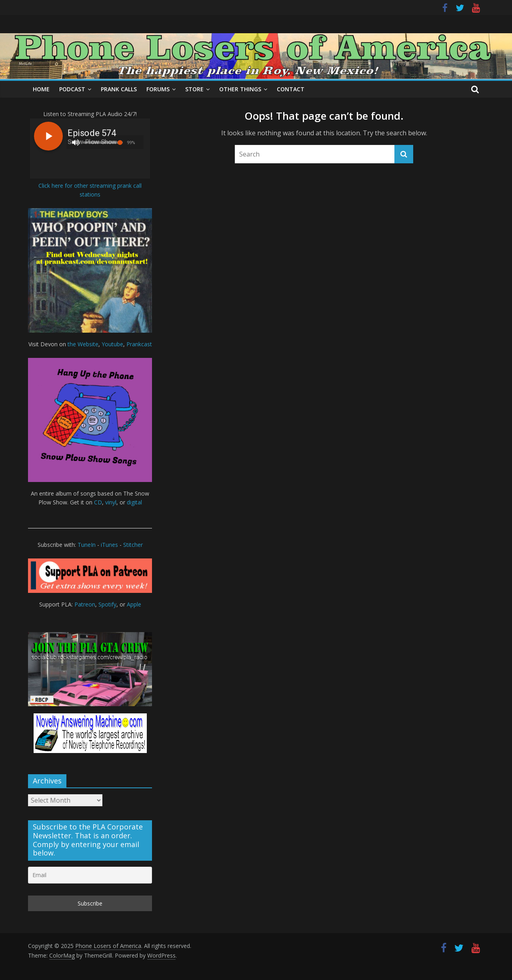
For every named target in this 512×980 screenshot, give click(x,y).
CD (98, 502)
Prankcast (139, 344)
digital (134, 502)
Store (194, 89)
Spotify (107, 604)
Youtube (112, 344)
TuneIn (87, 545)
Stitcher (133, 545)
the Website (83, 344)
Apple (134, 604)
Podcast (72, 89)
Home (41, 89)
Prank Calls (119, 89)
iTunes (109, 545)
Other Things (240, 89)
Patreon (85, 604)
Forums (158, 89)
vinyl (111, 502)
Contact (291, 89)
